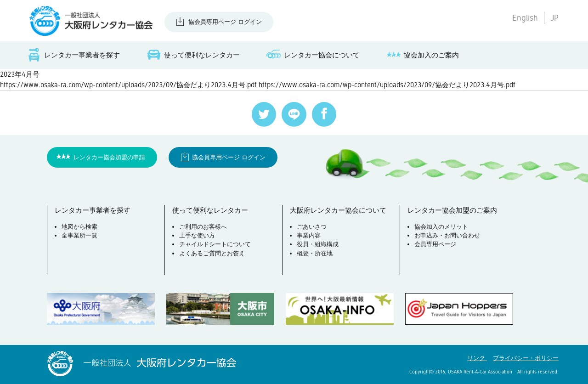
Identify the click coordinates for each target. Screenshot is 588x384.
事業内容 (309, 235)
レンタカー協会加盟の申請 (109, 157)
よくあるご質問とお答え (212, 253)
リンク (477, 358)
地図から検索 (79, 227)
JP (554, 18)
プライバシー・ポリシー (526, 358)
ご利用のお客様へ (203, 227)
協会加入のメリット (441, 227)
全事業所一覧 (79, 235)
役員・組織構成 (318, 244)
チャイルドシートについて (215, 244)
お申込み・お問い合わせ (447, 235)
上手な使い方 (197, 235)
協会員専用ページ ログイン (225, 22)
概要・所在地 (315, 253)
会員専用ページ (435, 244)
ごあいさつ (312, 227)
